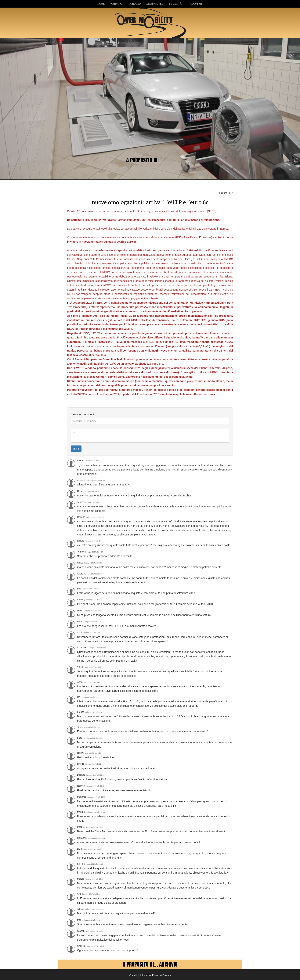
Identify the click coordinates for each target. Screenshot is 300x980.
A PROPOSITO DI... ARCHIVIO (150, 964)
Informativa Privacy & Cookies (155, 975)
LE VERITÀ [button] (177, 4)
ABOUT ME (196, 4)
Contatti (133, 975)
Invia (76, 449)
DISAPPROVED (155, 4)
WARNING (116, 4)
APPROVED (134, 4)
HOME (101, 4)
